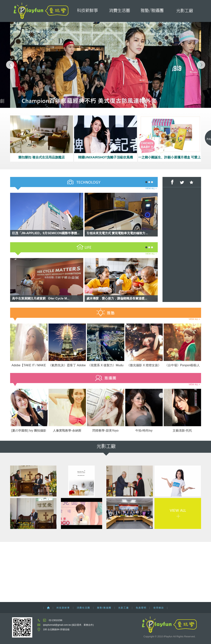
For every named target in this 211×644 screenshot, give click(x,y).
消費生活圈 (120, 11)
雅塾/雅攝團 (152, 11)
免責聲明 (141, 608)
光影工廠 (185, 11)
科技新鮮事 (87, 11)
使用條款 (159, 608)
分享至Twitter (182, 182)
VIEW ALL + (151, 188)
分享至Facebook (172, 182)
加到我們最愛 (191, 182)
